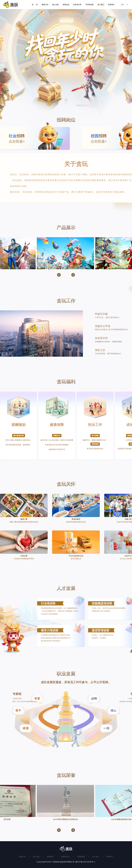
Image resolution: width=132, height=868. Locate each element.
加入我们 (96, 857)
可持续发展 (81, 857)
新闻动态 (50, 857)
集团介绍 (22, 857)
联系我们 (110, 857)
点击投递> (39, 138)
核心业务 (36, 857)
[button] (59, 275)
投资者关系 (65, 857)
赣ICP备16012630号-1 (86, 862)
